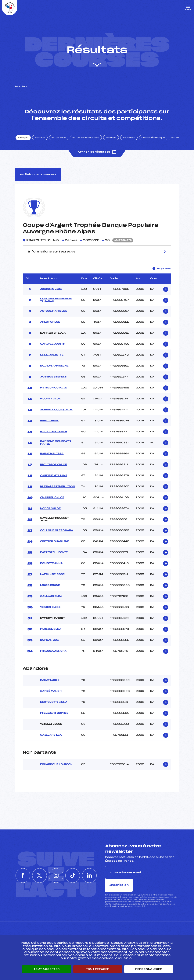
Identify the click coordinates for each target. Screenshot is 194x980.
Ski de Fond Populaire (87, 139)
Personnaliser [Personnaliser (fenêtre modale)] (149, 969)
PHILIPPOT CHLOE (54, 466)
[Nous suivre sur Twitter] (39, 870)
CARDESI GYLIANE (54, 477)
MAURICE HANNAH (54, 433)
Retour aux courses (38, 176)
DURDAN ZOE (49, 641)
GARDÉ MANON (51, 692)
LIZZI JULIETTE (52, 356)
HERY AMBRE (49, 422)
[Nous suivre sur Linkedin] (91, 870)
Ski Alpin (24, 139)
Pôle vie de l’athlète (144, 932)
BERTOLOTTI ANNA (54, 703)
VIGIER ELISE (50, 608)
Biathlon (41, 139)
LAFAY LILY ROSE (52, 575)
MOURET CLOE (50, 400)
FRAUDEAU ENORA (53, 652)
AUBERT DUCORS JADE (56, 411)
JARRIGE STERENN (54, 378)
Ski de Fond (60, 139)
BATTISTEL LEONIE (54, 554)
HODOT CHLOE (50, 510)
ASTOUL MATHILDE (54, 312)
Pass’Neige (86, 932)
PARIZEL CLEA (51, 630)
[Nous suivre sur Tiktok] (73, 870)
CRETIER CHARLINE (55, 543)
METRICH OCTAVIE (54, 389)
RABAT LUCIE (50, 681)
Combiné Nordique (154, 139)
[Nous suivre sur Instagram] (56, 870)
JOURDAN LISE (51, 290)
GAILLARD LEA (51, 736)
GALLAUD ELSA (51, 597)
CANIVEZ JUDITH (53, 345)
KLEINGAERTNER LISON (58, 488)
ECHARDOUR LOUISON (56, 766)
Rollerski (112, 139)
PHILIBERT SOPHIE (54, 714)
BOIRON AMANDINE (54, 367)
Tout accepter (47, 969)
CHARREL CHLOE (52, 499)
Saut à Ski (130, 139)
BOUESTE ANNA (51, 565)
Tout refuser (98, 969)
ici (143, 895)
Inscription (166, 873)
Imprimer (162, 270)
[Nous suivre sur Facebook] (22, 870)
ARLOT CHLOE (50, 323)
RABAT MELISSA (52, 455)
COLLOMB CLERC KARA (57, 532)
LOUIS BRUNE (50, 586)
